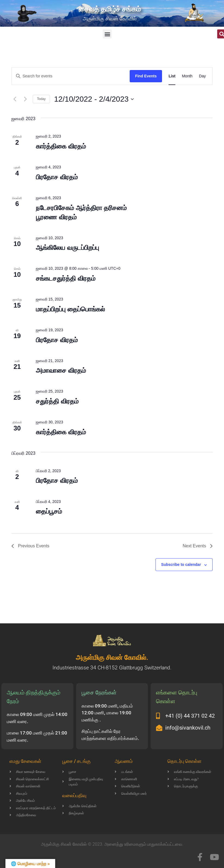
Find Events (146, 76)
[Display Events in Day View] (202, 76)
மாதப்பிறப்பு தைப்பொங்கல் (70, 309)
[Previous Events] (15, 99)
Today (41, 99)
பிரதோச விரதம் (57, 177)
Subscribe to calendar (181, 564)
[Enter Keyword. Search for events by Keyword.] (71, 76)
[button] (107, 34)
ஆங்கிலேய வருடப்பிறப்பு (67, 248)
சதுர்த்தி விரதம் (57, 401)
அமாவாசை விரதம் (61, 370)
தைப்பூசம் (49, 511)
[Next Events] (25, 99)
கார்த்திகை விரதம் (61, 146)
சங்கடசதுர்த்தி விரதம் (66, 278)
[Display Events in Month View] (187, 76)
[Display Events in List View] (172, 76)
